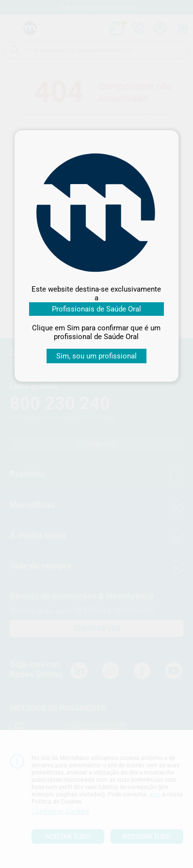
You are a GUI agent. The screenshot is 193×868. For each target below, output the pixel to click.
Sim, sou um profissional (96, 356)
